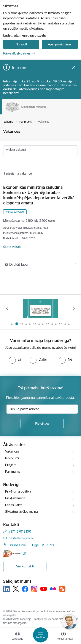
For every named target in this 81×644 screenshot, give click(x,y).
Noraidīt (21, 44)
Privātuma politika (18, 491)
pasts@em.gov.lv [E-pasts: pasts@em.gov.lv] (21, 538)
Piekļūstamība (15, 498)
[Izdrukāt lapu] (40, 264)
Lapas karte (14, 505)
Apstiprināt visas (60, 44)
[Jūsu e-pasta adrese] (42, 409)
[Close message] (74, 67)
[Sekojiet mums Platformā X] (16, 589)
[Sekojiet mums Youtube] (44, 589)
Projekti (11, 465)
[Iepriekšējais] (7, 308)
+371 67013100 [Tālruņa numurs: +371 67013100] (20, 531)
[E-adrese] (12, 553)
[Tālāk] (74, 308)
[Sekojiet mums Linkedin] (6, 589)
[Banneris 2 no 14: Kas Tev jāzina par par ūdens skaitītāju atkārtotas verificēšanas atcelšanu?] (41, 308)
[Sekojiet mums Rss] (62, 589)
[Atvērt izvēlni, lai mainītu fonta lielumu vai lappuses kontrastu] (64, 636)
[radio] (15, 359)
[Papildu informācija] (24, 553)
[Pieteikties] (42, 424)
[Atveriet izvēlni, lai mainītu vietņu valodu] (17, 636)
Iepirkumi (12, 458)
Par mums (13, 471)
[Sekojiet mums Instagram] (34, 589)
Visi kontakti (25, 566)
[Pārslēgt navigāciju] (41, 635)
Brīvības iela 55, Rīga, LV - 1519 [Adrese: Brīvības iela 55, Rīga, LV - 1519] (31, 545)
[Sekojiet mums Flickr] (53, 589)
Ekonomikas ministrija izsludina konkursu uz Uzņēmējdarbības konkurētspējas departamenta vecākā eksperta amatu (39, 195)
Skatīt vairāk (12, 247)
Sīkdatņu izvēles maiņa (21, 512)
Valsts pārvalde (15, 212)
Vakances (12, 451)
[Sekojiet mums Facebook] (25, 589)
